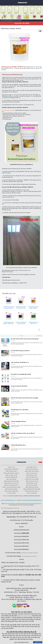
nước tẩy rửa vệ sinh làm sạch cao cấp (24, 616)
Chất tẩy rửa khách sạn (32, 469)
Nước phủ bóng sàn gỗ (32, 483)
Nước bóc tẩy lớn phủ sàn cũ (11, 485)
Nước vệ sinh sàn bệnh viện (11, 491)
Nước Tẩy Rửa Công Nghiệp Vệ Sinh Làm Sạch (10, 508)
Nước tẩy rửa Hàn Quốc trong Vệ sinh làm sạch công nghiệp (24, 398)
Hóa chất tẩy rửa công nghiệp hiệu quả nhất (21, 374)
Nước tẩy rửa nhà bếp (11, 471)
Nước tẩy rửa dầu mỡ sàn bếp (11, 481)
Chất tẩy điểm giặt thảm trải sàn (18, 445)
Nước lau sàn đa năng (32, 473)
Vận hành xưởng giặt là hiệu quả (18, 421)
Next (41, 14)
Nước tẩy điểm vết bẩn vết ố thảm (32, 489)
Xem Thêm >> (39, 336)
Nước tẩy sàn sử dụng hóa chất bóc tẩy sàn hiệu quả (23, 433)
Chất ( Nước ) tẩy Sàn (32, 467)
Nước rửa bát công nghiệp (32, 479)
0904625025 (38, 642)
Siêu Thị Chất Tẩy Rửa (10, 504)
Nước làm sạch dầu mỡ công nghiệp (11, 487)
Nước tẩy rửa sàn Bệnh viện (11, 469)
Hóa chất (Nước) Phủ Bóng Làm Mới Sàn (20, 351)
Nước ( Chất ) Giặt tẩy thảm (32, 471)
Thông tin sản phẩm (32, 493)
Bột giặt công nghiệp (32, 485)
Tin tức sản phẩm (11, 493)
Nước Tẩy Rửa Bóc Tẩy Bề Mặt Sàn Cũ (20, 362)
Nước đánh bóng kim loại (32, 487)
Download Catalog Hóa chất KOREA (19, 386)
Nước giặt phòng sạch (32, 477)
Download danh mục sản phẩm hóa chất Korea (29, 553)
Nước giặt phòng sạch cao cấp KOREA (20, 410)
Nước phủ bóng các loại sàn (11, 483)
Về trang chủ (11, 467)
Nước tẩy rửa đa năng (32, 475)
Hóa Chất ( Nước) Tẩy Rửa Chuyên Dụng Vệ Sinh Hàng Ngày (25, 339)
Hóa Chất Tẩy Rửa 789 (30, 504)
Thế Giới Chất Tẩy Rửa (20, 504)
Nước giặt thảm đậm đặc (11, 477)
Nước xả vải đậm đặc (11, 479)
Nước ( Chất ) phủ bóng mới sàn (11, 473)
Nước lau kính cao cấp (11, 475)
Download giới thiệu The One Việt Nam (29, 556)
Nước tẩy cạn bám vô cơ (32, 481)
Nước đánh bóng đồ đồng (11, 489)
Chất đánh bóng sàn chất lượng (8, 110)
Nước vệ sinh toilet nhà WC (32, 491)
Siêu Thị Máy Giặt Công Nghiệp (27, 505)
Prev (2, 14)
